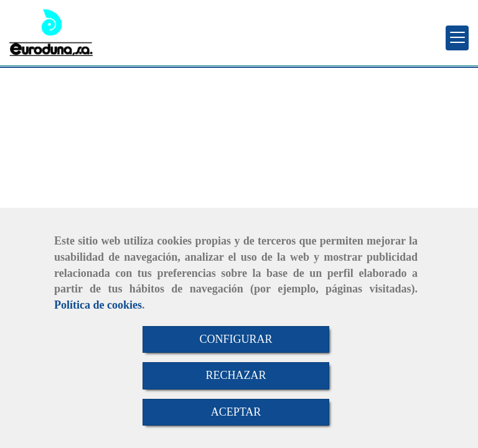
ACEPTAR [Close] (236, 412)
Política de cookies (98, 305)
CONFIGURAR (236, 339)
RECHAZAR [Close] (236, 375)
